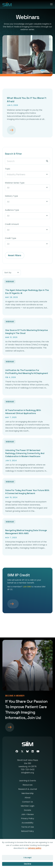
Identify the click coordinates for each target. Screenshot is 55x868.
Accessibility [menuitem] (27, 823)
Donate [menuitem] (27, 810)
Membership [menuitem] (28, 794)
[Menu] (50, 4)
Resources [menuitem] (28, 785)
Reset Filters (15, 255)
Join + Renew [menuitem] (27, 815)
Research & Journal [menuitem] (28, 789)
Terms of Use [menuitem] (28, 827)
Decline (27, 864)
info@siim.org (27, 773)
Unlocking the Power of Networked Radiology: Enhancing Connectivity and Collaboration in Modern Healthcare (25, 453)
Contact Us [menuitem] (27, 802)
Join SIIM (27, 587)
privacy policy (35, 848)
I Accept (27, 858)
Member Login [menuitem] (28, 806)
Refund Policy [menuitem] (27, 831)
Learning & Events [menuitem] (28, 781)
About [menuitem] (28, 798)
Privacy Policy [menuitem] (28, 819)
